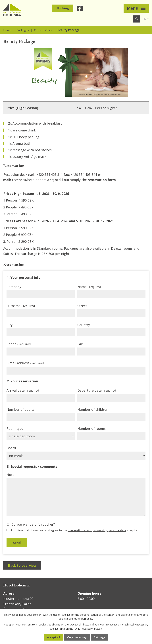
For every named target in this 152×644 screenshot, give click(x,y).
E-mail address (25, 363)
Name (89, 287)
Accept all (53, 637)
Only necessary (77, 637)
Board (11, 448)
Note (10, 475)
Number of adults (20, 409)
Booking (63, 8)
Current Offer (43, 30)
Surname (21, 306)
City (10, 325)
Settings (100, 637)
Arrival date (23, 390)
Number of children (93, 409)
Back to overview (22, 566)
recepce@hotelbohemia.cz (33, 180)
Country (84, 325)
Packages (23, 30)
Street (82, 306)
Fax (80, 344)
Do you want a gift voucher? (33, 524)
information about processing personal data (97, 530)
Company (14, 287)
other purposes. (84, 618)
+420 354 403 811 (50, 174)
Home (7, 30)
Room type (15, 428)
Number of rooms (91, 428)
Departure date (97, 390)
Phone (19, 344)
